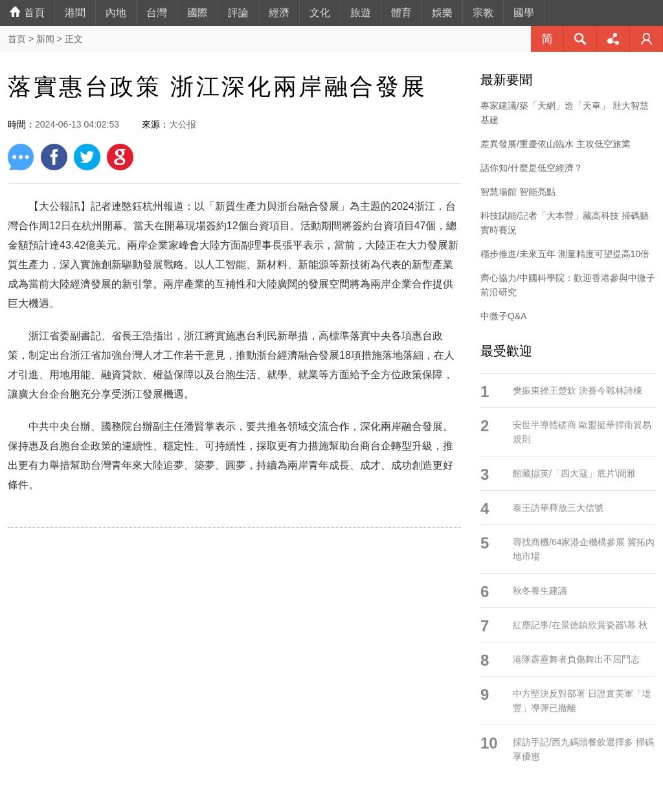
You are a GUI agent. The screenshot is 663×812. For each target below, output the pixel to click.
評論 (238, 13)
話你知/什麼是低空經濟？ (532, 168)
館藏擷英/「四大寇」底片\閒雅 (574, 473)
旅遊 (361, 13)
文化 (320, 13)
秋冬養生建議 (540, 591)
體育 (401, 13)
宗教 (483, 13)
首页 (17, 39)
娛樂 (442, 13)
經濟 (279, 13)
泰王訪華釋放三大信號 (558, 508)
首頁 (27, 12)
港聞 (75, 13)
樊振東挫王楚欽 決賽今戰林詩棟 (578, 390)
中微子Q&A (504, 316)
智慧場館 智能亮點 (518, 192)
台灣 (157, 13)
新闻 (45, 39)
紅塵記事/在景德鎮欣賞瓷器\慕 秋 (580, 625)
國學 (524, 13)
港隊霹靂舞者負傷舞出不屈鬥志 (576, 659)
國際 (197, 13)
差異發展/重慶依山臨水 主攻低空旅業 (556, 144)
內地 (116, 13)
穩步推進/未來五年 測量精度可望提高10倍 (565, 254)
